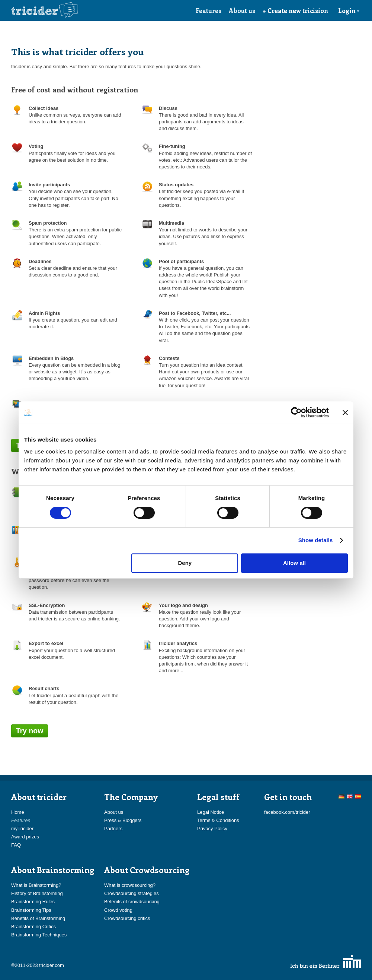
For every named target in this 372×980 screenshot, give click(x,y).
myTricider (22, 829)
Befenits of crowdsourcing (132, 902)
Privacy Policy (212, 829)
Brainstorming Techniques (39, 935)
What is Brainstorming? (36, 885)
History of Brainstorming (37, 893)
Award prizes (25, 837)
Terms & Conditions (218, 820)
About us (242, 10)
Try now (30, 731)
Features (209, 10)
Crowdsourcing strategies (132, 893)
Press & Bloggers (123, 820)
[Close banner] (345, 412)
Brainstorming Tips (31, 910)
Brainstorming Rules (33, 902)
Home (18, 812)
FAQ (16, 845)
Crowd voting (118, 910)
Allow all (294, 563)
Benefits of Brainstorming (38, 918)
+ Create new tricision (295, 10)
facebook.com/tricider (287, 812)
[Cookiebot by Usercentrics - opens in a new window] (296, 412)
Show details (316, 540)
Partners (113, 829)
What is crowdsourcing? (130, 885)
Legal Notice (211, 812)
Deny (185, 563)
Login (349, 10)
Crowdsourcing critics (127, 918)
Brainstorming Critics (33, 927)
